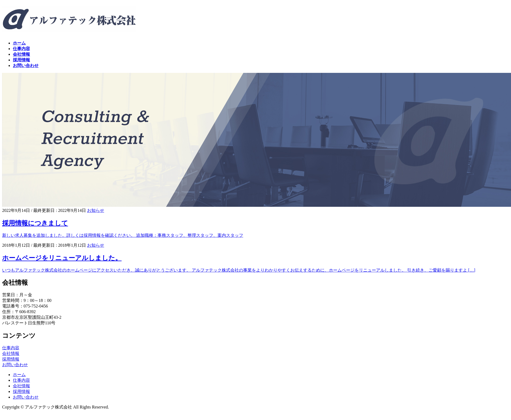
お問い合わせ (15, 365)
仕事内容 (11, 348)
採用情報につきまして (35, 223)
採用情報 (11, 359)
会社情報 (11, 353)
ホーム (19, 375)
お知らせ (96, 210)
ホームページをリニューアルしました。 (62, 258)
